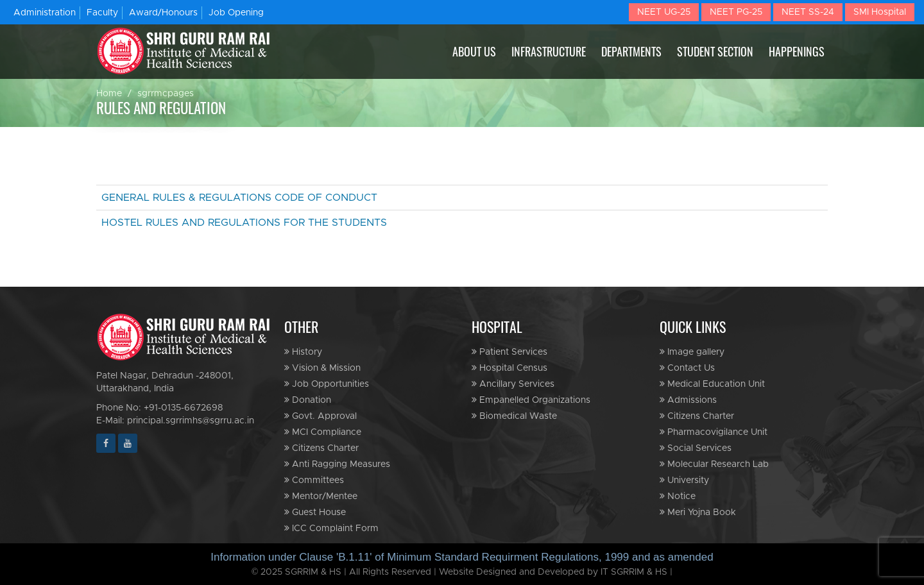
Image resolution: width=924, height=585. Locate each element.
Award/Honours (163, 13)
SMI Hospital (880, 12)
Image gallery (692, 352)
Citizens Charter (321, 448)
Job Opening (236, 13)
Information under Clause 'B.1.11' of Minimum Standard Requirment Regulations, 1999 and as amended (462, 557)
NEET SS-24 (808, 12)
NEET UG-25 (664, 12)
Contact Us (687, 368)
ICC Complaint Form (331, 528)
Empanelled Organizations (531, 400)
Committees (314, 480)
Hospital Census (509, 368)
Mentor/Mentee (321, 496)
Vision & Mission (322, 368)
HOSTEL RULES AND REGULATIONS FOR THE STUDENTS (244, 223)
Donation (308, 400)
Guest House (315, 512)
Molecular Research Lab (714, 464)
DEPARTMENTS (631, 51)
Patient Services (509, 352)
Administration (45, 13)
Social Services (696, 448)
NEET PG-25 (736, 12)
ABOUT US (474, 51)
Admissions (688, 400)
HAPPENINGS (797, 51)
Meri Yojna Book (698, 512)
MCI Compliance (323, 432)
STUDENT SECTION (715, 51)
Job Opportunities (327, 384)
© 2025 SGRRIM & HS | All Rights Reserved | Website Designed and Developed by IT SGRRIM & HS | (462, 572)
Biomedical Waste (514, 416)
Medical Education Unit (712, 384)
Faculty (102, 13)
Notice (678, 496)
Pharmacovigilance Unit (714, 432)
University (684, 480)
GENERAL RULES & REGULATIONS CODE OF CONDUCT (239, 198)
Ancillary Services (513, 384)
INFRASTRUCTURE (549, 51)
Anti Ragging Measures (337, 464)
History (303, 352)
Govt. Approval (321, 416)
